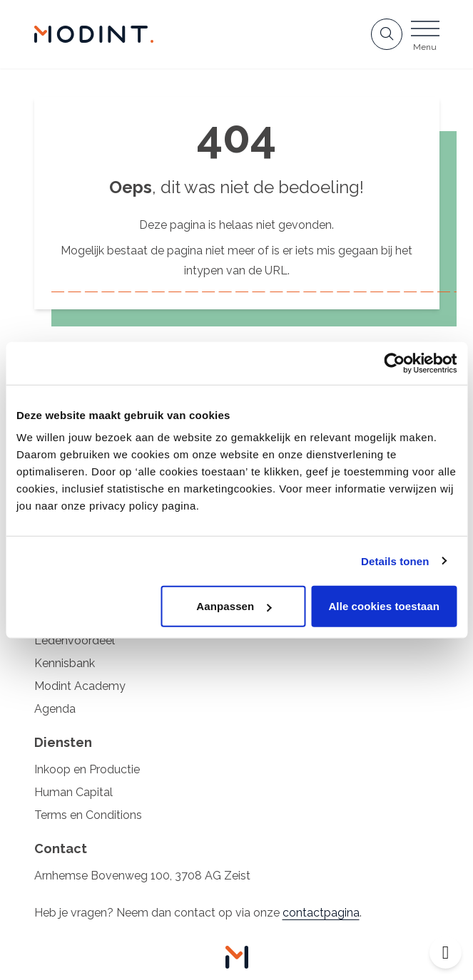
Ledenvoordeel (75, 640)
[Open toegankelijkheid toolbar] (446, 953)
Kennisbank (65, 663)
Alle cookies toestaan (384, 606)
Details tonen (395, 561)
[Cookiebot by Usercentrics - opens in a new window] (394, 363)
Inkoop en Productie (87, 769)
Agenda (55, 709)
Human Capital (73, 792)
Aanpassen (234, 606)
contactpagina (321, 913)
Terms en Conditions (88, 815)
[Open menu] (425, 38)
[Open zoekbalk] (387, 34)
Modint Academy (80, 686)
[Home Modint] (94, 34)
